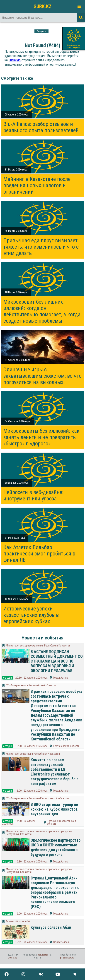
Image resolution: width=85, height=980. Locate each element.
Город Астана (61, 678)
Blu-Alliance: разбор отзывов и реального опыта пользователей (41, 127)
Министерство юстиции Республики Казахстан (33, 754)
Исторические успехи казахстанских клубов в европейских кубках (31, 615)
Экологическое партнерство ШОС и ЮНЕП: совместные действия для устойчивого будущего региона (56, 847)
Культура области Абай (51, 927)
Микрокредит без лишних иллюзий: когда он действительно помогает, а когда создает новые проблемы (42, 311)
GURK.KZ (42, 6)
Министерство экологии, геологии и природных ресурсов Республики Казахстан (39, 833)
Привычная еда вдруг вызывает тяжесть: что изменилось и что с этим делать (41, 247)
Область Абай (61, 942)
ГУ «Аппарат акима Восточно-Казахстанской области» (37, 798)
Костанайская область (66, 746)
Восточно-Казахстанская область (61, 822)
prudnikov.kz (67, 958)
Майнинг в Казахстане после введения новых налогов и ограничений (37, 185)
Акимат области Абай (18, 921)
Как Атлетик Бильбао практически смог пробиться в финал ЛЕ (39, 554)
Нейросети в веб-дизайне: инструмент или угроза (33, 495)
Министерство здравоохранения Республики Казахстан (38, 646)
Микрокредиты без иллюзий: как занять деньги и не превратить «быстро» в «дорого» (41, 437)
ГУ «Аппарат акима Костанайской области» (31, 685)
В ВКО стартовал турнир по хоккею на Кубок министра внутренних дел (54, 809)
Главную (15, 60)
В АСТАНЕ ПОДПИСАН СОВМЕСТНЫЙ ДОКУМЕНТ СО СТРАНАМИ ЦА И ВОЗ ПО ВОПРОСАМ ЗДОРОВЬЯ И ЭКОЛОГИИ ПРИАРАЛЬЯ (57, 661)
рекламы (43, 955)
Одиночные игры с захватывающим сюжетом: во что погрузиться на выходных (42, 376)
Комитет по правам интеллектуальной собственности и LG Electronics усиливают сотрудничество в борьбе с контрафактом (55, 772)
